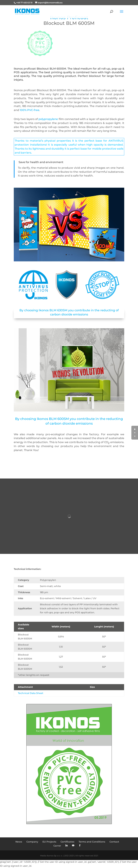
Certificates (67, 842)
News (19, 842)
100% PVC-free (30, 110)
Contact (114, 842)
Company (32, 842)
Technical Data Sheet (31, 693)
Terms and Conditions (92, 842)
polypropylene (48, 119)
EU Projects (49, 842)
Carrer (57, 846)
